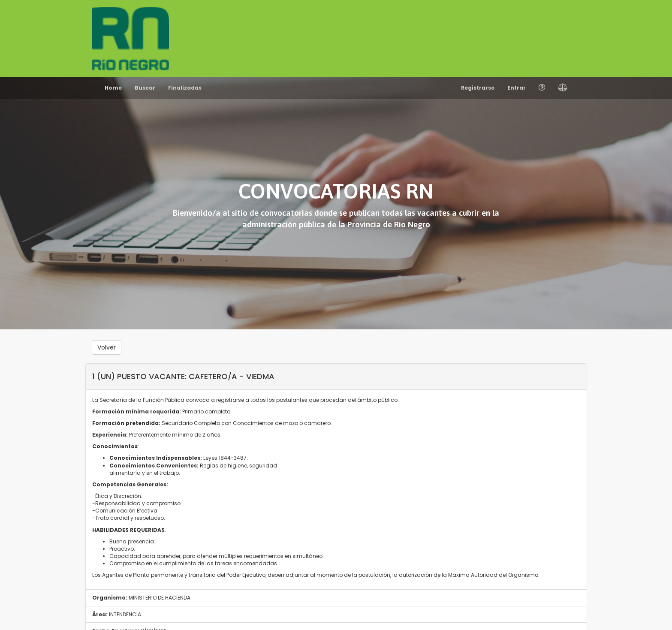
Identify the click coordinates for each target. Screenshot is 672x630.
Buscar (145, 88)
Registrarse (478, 88)
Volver (107, 347)
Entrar (517, 88)
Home (113, 88)
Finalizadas (185, 88)
